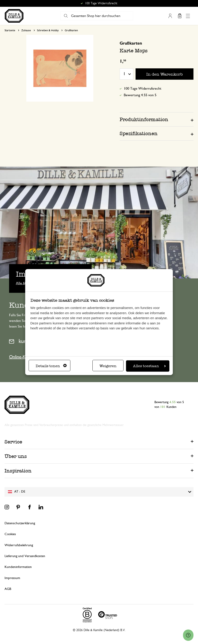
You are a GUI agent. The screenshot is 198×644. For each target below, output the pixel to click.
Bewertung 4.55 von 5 (140, 95)
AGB (8, 589)
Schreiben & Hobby (48, 30)
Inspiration (18, 471)
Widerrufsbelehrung (19, 545)
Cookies (10, 534)
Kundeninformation (18, 567)
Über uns (16, 456)
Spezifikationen (139, 133)
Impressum (12, 578)
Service (13, 442)
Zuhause (26, 30)
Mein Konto (170, 16)
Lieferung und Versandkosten (25, 556)
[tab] (157, 119)
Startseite (10, 30)
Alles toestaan (149, 366)
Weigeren (108, 366)
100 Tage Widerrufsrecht (143, 89)
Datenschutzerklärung (20, 523)
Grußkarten (71, 30)
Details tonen (51, 366)
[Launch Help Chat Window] (188, 635)
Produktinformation (144, 119)
